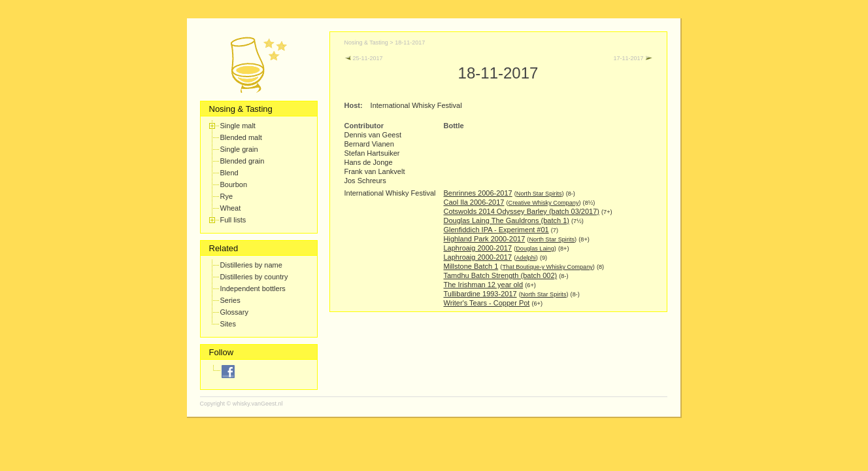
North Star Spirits (539, 194)
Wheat (231, 208)
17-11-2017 (632, 58)
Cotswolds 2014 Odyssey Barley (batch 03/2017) (522, 211)
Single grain (239, 149)
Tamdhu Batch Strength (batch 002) (501, 275)
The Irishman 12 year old (484, 285)
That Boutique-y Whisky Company (547, 267)
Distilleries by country (254, 277)
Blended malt (241, 137)
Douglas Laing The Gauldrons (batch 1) (507, 220)
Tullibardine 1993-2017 (480, 294)
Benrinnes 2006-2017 (478, 193)
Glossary (234, 312)
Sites (228, 324)
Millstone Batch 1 (471, 266)
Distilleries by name (251, 265)
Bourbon (234, 184)
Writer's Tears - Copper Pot (487, 303)
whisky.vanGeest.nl (258, 404)
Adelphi (526, 258)
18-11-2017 (410, 43)
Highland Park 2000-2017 (485, 239)
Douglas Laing (535, 249)
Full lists (233, 220)
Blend (229, 173)
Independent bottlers (253, 288)
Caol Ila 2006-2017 (474, 202)
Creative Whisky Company (544, 203)
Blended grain (242, 161)
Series (230, 300)
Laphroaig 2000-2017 (478, 248)
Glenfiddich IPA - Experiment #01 (496, 230)
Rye (227, 196)
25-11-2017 (364, 58)
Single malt (238, 126)
